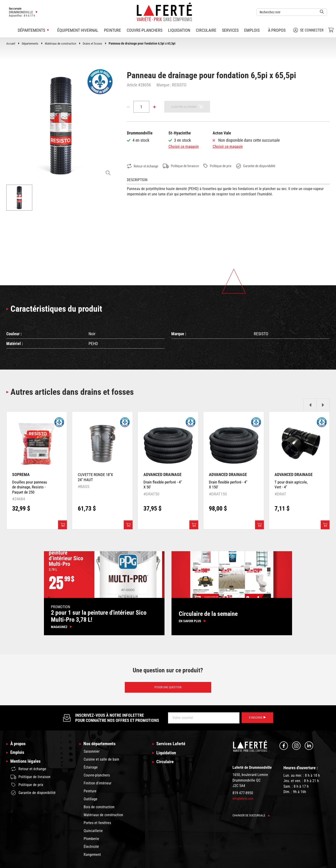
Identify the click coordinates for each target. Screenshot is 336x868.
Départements (31, 43)
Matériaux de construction (64, 43)
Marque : (164, 85)
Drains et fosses (98, 43)
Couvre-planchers (145, 30)
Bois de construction (99, 810)
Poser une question (168, 690)
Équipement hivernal (78, 30)
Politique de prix (226, 166)
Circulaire (206, 30)
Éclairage (91, 771)
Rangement (92, 858)
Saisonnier (92, 755)
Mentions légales (26, 766)
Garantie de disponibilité (268, 166)
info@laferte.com (244, 801)
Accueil (11, 43)
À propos (277, 30)
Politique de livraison (186, 166)
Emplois (252, 30)
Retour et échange (144, 166)
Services (230, 30)
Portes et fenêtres (97, 826)
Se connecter (308, 30)
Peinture (113, 30)
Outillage (91, 802)
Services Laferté (172, 747)
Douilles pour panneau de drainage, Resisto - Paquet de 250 (31, 488)
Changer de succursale (252, 818)
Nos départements (101, 747)
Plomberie (91, 842)
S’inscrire (256, 720)
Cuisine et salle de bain (101, 763)
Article (132, 85)
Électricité (91, 850)
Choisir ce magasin (184, 146)
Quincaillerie (93, 834)
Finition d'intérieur (98, 786)
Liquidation (179, 30)
